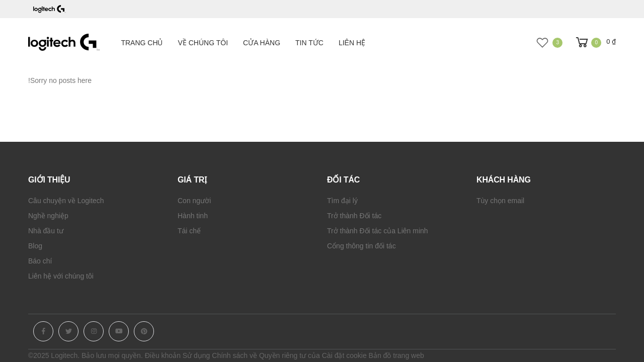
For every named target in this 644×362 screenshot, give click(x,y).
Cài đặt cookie (344, 355)
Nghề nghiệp (48, 216)
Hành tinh (193, 216)
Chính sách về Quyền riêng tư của (266, 355)
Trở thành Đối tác (354, 216)
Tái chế (189, 231)
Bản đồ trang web (396, 355)
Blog (35, 246)
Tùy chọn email (500, 201)
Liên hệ (352, 43)
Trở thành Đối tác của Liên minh (378, 231)
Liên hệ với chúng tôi (61, 276)
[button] (595, 42)
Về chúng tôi (203, 43)
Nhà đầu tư (46, 231)
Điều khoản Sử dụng (178, 355)
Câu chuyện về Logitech (66, 201)
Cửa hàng (262, 43)
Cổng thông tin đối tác (361, 246)
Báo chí (40, 261)
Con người (194, 201)
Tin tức (309, 43)
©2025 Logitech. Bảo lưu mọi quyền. (86, 355)
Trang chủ (142, 43)
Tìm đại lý (342, 201)
